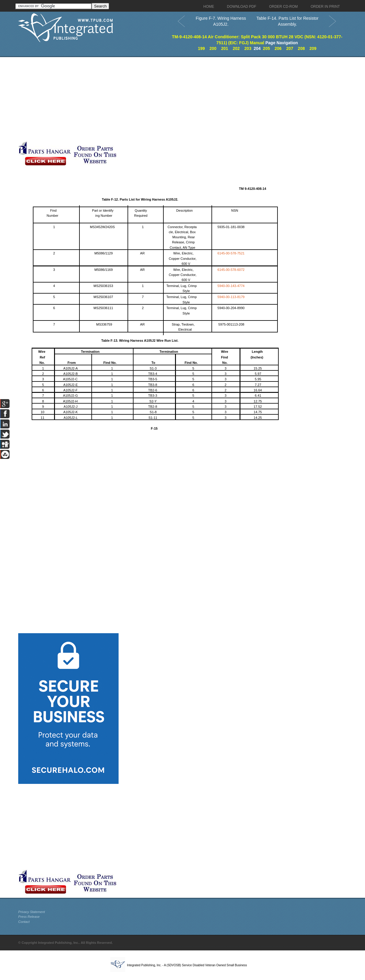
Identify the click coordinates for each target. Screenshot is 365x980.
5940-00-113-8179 (231, 297)
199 (201, 48)
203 (248, 48)
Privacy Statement (32, 912)
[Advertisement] (145, 99)
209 (313, 48)
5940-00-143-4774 (231, 286)
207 (290, 48)
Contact (24, 922)
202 (236, 48)
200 (213, 48)
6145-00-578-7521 (231, 253)
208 (301, 48)
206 (278, 48)
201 (224, 48)
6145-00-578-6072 (231, 270)
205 (266, 48)
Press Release (29, 917)
